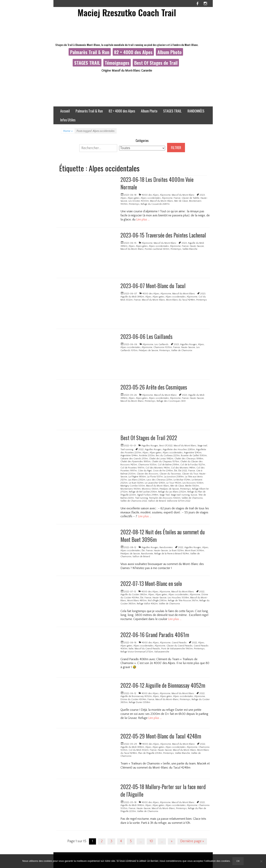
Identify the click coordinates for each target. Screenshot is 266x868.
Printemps (134, 204)
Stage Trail (165, 495)
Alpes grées (134, 198)
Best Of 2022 (166, 446)
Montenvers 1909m (131, 489)
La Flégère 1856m (137, 477)
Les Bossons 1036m (193, 483)
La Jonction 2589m (174, 477)
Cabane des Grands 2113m (134, 459)
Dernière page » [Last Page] (192, 841)
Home (68, 131)
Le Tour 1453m (174, 483)
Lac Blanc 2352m (137, 480)
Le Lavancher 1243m (155, 483)
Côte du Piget (145, 471)
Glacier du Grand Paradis (180, 646)
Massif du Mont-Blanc (162, 201)
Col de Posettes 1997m (132, 468)
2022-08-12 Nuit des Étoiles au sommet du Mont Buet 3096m (163, 536)
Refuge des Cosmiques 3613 (171, 401)
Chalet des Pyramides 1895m (136, 462)
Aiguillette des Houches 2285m (179, 450)
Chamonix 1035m (163, 347)
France (177, 198)
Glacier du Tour (190, 474)
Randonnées (166, 547)
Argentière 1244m (129, 456)
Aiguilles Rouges (188, 344)
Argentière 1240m (193, 453)
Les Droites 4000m (139, 201)
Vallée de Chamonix (182, 350)
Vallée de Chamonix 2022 (134, 501)
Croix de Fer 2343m (163, 471)
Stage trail (202, 446)
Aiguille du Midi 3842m (132, 297)
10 (151, 841)
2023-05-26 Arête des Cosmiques (154, 387)
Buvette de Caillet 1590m (194, 456)
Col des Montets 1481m (183, 468)
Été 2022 (183, 471)
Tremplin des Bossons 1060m (165, 498)
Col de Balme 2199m (168, 465)
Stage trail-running (180, 495)
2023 (202, 195)
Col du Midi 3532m (139, 750)
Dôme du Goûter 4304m (133, 699)
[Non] (261, 861)
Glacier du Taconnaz (170, 474)
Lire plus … (143, 219)
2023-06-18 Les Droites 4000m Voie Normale (157, 183)
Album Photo (170, 52)
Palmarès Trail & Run (90, 52)
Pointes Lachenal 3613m (157, 249)
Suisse (194, 495)
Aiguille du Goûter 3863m (134, 595)
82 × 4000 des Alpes (133, 52)
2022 (141, 450)
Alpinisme (165, 195)
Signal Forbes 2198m (148, 495)
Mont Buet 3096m (194, 551)
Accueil (65, 111)
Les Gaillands (161, 344)
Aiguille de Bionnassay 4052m (136, 696)
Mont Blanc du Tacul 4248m (181, 300)
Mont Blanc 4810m (137, 601)
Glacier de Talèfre (191, 198)
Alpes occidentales (151, 198)
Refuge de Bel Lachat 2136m (143, 492)
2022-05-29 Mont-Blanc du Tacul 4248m (161, 736)
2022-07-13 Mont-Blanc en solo (151, 583)
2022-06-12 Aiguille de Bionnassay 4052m (163, 685)
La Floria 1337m (155, 477)
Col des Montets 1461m (158, 468)
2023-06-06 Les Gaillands (147, 336)
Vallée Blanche (190, 249)
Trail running (127, 450)
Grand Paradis (179, 643)
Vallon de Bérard (157, 501)
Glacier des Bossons (148, 474)
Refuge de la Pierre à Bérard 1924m (172, 554)
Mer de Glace (181, 201)
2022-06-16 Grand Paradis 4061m (155, 635)
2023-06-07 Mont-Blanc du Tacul (153, 286)
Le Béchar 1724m (182, 480)
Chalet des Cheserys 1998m (189, 459)
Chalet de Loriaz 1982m (161, 459)
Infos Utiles (68, 120)
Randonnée (147, 554)
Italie (131, 649)
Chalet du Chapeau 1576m (165, 462)
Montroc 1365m (150, 489)
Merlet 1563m (192, 486)
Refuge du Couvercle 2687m (155, 204)
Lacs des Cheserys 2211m (159, 480)
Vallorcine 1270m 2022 (179, 501)
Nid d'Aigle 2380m (157, 601)
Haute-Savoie (197, 246)
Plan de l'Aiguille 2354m (150, 753)
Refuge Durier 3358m (140, 702)
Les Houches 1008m (178, 598)
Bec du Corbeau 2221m (168, 456)
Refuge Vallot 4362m (147, 604)
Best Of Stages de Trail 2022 (149, 438)
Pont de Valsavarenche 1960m (177, 649)
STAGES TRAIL (87, 63)
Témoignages (117, 63)
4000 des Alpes (150, 195)
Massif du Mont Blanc (183, 195)
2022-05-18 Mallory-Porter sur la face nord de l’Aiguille (163, 790)
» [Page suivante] (172, 841)
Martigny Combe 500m (133, 486)
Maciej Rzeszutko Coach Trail (127, 13)
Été (176, 471)
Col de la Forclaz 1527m (193, 465)
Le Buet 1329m (136, 483)
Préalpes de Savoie (148, 350)
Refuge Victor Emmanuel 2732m (137, 652)
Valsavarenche (162, 652)
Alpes (123, 198)
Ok (238, 861)
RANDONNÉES (196, 111)
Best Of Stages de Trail (156, 63)
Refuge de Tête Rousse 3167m (183, 601)
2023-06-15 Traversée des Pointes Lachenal (163, 235)
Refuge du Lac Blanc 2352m (172, 492)
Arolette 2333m (147, 456)
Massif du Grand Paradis (147, 649)
